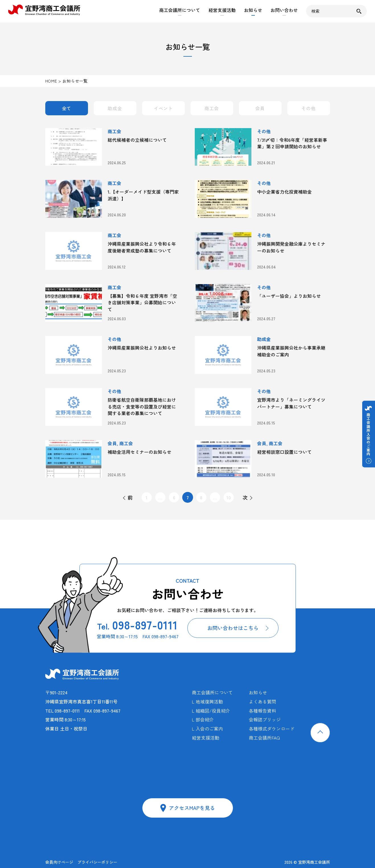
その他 (308, 108)
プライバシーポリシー (97, 862)
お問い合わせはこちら (233, 628)
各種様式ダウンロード (272, 729)
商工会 (212, 108)
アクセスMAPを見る (192, 808)
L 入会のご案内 (207, 729)
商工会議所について (180, 10)
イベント (163, 108)
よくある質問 (263, 702)
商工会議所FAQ (264, 738)
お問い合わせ (284, 10)
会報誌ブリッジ (265, 720)
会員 (260, 108)
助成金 (115, 108)
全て (67, 108)
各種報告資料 (263, 711)
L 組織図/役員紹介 (211, 711)
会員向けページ (59, 862)
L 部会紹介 (203, 720)
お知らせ (253, 10)
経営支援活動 (222, 10)
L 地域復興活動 (207, 702)
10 (229, 497)
